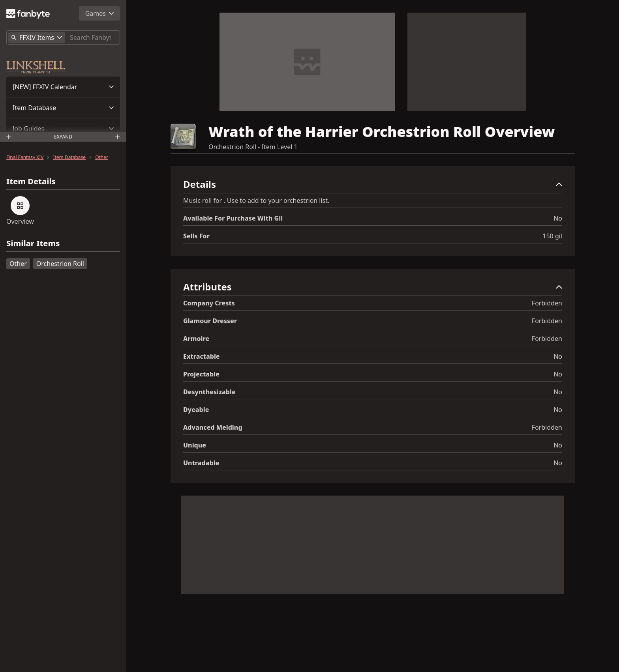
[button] (63, 87)
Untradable (201, 463)
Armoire (196, 339)
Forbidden (547, 303)
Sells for (196, 236)
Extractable (202, 356)
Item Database (34, 108)
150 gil (552, 236)
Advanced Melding (213, 427)
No (558, 218)
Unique (195, 445)
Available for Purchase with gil (233, 218)
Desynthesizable (209, 392)
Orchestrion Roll (60, 264)
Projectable (201, 374)
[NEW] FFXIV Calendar (45, 87)
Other (102, 157)
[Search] (93, 37)
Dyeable (196, 410)
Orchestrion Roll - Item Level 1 (253, 147)
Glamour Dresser (210, 321)
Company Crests (209, 303)
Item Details (31, 182)
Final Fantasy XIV (25, 157)
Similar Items (33, 244)
